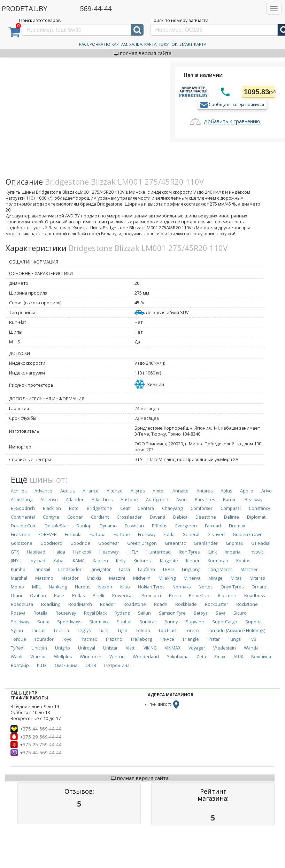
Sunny (171, 622)
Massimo (44, 578)
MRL (36, 587)
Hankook (82, 552)
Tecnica (61, 630)
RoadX (161, 604)
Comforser (202, 508)
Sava (221, 613)
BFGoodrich (23, 508)
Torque (18, 639)
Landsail (42, 569)
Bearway (253, 500)
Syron (17, 630)
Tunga (234, 639)
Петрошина (117, 665)
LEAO (168, 569)
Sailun (144, 613)
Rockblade (186, 604)
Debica (180, 517)
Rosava (18, 613)
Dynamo (108, 526)
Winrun (117, 657)
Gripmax (234, 543)
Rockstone (247, 604)
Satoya (201, 613)
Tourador (44, 639)
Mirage (215, 578)
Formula (73, 535)
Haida (59, 552)
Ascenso (49, 500)
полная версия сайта (143, 53)
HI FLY (132, 552)
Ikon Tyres (189, 552)
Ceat (125, 508)
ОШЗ (91, 665)
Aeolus (67, 491)
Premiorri (151, 596)
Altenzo (115, 491)
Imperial (233, 552)
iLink (212, 552)
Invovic (256, 552)
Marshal (19, 578)
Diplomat (256, 517)
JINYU (16, 561)
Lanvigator (100, 569)
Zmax (220, 657)
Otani (16, 596)
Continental (23, 517)
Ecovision (134, 526)
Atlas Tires (102, 500)
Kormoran (218, 561)
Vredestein (225, 648)
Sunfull (124, 622)
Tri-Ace (167, 639)
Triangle (191, 639)
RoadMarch (80, 604)
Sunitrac (148, 622)
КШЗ (42, 665)
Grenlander (206, 543)
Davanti (157, 517)
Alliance (91, 491)
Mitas (236, 578)
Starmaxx (99, 622)
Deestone (206, 517)
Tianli (104, 630)
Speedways (69, 622)
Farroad (213, 526)
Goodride (80, 543)
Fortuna (98, 535)
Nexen (105, 587)
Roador (108, 604)
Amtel (159, 491)
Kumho (18, 569)
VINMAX (173, 648)
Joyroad (37, 561)
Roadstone (135, 604)
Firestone (21, 535)
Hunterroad (159, 552)
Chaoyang (172, 508)
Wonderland (146, 657)
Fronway (147, 535)
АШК (238, 657)
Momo (17, 587)
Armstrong (22, 500)
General (191, 535)
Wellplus (63, 657)
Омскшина (66, 665)
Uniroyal (87, 648)
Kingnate (169, 561)
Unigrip (63, 648)
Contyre (51, 517)
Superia (253, 622)
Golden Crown (248, 535)
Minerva (192, 578)
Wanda (251, 648)
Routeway (66, 613)
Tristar (213, 639)
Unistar (110, 648)
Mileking (167, 578)
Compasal (231, 508)
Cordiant (100, 517)
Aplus (226, 491)
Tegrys (84, 630)
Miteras (257, 578)
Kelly (121, 561)
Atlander (75, 500)
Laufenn (147, 569)
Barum (230, 500)
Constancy (259, 508)
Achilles (19, 491)
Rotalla (40, 613)
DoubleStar (56, 526)
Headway (109, 552)
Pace (59, 596)
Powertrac (123, 596)
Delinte (232, 517)
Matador (70, 578)
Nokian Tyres (151, 587)
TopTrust (167, 630)
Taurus (38, 630)
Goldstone (22, 543)
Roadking (51, 604)
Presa (175, 596)
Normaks (182, 587)
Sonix (43, 622)
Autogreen (157, 500)
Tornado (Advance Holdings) (236, 630)
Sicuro (240, 613)
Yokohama (178, 657)
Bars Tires (205, 500)
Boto (74, 508)
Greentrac (175, 543)
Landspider (70, 569)
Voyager (197, 648)
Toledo (143, 630)
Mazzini (117, 578)
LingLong (191, 569)
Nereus (83, 587)
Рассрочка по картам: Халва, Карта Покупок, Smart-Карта (143, 44)
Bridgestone (99, 508)
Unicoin (39, 648)
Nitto (125, 587)
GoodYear (109, 543)
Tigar (122, 630)
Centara (146, 508)
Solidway (20, 622)
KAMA (79, 561)
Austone (129, 500)
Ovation (38, 596)
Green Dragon (142, 543)
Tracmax (88, 639)
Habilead (36, 552)
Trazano (114, 639)
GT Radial (261, 543)
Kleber (193, 561)
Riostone (227, 596)
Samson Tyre (172, 613)
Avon (182, 500)
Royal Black (95, 613)
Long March (220, 569)
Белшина (261, 657)
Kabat (59, 561)
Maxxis (94, 578)
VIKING (150, 648)
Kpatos (243, 561)
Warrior (38, 657)
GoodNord (51, 543)
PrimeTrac (199, 596)
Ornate (259, 587)
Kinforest (143, 561)
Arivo (267, 491)
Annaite (180, 491)
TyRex (17, 648)
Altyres (138, 491)
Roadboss (255, 596)
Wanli (17, 657)
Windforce (91, 657)
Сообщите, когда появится (236, 104)
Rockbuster (217, 604)
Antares (205, 491)
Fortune (122, 535)
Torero (192, 630)
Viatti (131, 648)
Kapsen (100, 561)
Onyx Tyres (232, 587)
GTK (15, 552)
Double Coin (24, 526)
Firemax (237, 526)
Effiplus (160, 526)
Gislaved (216, 535)
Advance (43, 491)
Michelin (142, 578)
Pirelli (98, 596)
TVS (253, 639)
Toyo (67, 639)
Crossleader (129, 517)
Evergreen (186, 526)
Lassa (124, 569)
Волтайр (20, 665)
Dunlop (84, 526)
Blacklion (52, 508)
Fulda (169, 535)
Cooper (75, 517)
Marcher (249, 569)
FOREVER (48, 535)
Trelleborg (141, 639)
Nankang (58, 587)
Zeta (201, 657)
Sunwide (195, 622)
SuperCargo (225, 622)
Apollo (247, 491)
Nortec (206, 587)
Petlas (78, 596)
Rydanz (122, 613)
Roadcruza (22, 604)
